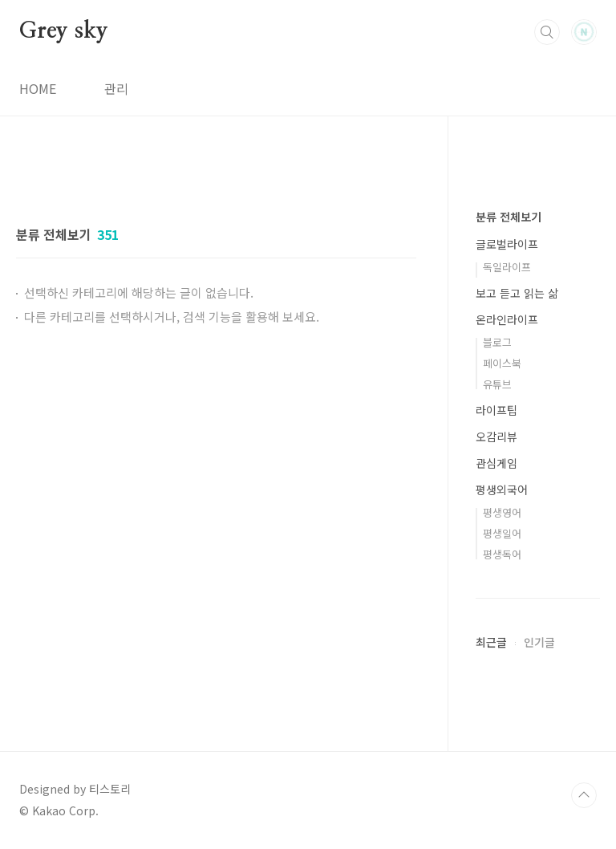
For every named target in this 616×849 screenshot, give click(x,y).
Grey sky (63, 31)
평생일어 (502, 533)
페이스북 (502, 363)
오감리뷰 (496, 437)
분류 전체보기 (509, 217)
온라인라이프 (507, 319)
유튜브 (497, 384)
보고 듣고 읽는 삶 (517, 293)
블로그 (497, 342)
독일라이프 (507, 267)
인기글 (539, 642)
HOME (38, 88)
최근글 (491, 642)
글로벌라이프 (507, 244)
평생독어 (502, 554)
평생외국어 (502, 489)
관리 (116, 88)
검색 (547, 32)
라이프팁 (496, 410)
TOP (584, 795)
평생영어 (502, 512)
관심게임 (496, 463)
